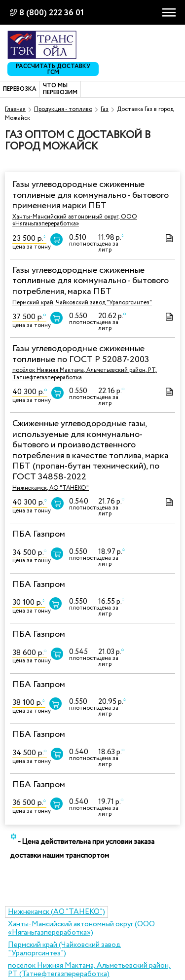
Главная (15, 109)
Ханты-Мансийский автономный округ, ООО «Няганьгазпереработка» (75, 220)
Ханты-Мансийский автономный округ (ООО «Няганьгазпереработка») (81, 928)
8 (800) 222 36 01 (52, 13)
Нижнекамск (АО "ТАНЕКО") (56, 912)
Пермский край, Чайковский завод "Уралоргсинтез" (82, 303)
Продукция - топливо (63, 109)
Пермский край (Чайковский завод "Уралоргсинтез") (64, 949)
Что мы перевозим (60, 90)
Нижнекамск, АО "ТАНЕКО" (51, 488)
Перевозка (20, 89)
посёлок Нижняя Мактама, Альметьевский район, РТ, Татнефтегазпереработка (85, 374)
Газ (105, 109)
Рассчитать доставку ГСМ (53, 69)
